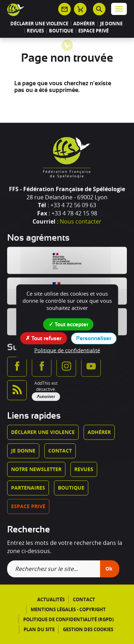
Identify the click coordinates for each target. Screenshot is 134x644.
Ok (109, 569)
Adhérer (84, 24)
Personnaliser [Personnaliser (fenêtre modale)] (94, 338)
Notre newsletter (36, 469)
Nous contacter (81, 221)
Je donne (111, 24)
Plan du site (39, 629)
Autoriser (46, 397)
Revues (35, 31)
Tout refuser (43, 338)
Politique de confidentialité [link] (67, 350)
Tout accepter (68, 324)
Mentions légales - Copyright (68, 609)
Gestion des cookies (88, 629)
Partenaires (28, 488)
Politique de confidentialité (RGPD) (68, 619)
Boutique (61, 31)
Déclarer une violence (39, 24)
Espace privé (93, 31)
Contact (60, 451)
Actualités (51, 600)
